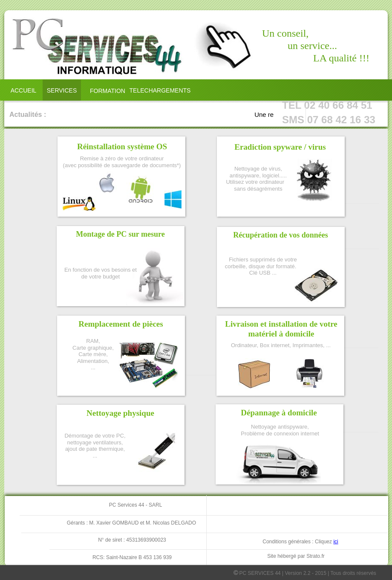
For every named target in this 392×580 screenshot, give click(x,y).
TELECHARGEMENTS (160, 90)
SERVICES (62, 90)
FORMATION (108, 91)
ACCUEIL (24, 90)
